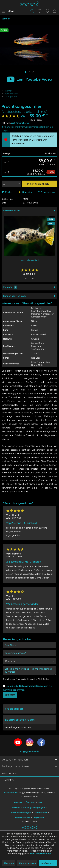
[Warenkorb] (55, 11)
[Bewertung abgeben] (29, 661)
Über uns (30, 802)
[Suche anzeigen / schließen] (32, 11)
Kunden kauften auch (14, 296)
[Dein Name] (29, 645)
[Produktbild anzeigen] (29, 72)
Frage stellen (48, 192)
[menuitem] (8, 11)
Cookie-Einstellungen (20, 813)
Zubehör (10, 287)
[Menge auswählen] (11, 184)
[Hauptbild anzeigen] (26, 72)
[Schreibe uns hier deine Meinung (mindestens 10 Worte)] (29, 670)
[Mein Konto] (40, 11)
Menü (8, 11)
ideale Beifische (11, 210)
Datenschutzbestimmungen (34, 686)
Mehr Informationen (41, 854)
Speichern (10, 695)
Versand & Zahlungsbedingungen (28, 807)
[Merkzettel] (47, 11)
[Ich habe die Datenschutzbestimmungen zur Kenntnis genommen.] (4, 686)
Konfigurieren (48, 863)
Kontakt (18, 802)
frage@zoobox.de (30, 751)
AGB (40, 802)
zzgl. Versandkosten (20, 123)
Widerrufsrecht (22, 818)
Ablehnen (9, 863)
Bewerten (25, 192)
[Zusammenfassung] (29, 653)
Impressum (39, 818)
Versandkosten (11, 793)
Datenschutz (41, 813)
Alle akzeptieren (27, 863)
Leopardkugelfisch (29, 260)
